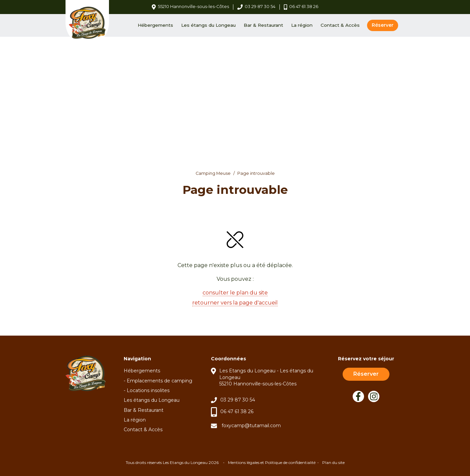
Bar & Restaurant (263, 25)
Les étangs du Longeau (208, 25)
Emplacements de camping (159, 381)
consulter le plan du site (235, 293)
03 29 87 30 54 (238, 400)
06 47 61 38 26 (237, 411)
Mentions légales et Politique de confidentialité (272, 462)
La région (302, 25)
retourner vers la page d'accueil (235, 303)
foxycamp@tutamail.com (251, 426)
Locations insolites (148, 390)
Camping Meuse (213, 173)
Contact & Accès (340, 25)
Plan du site (333, 462)
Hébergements (155, 25)
